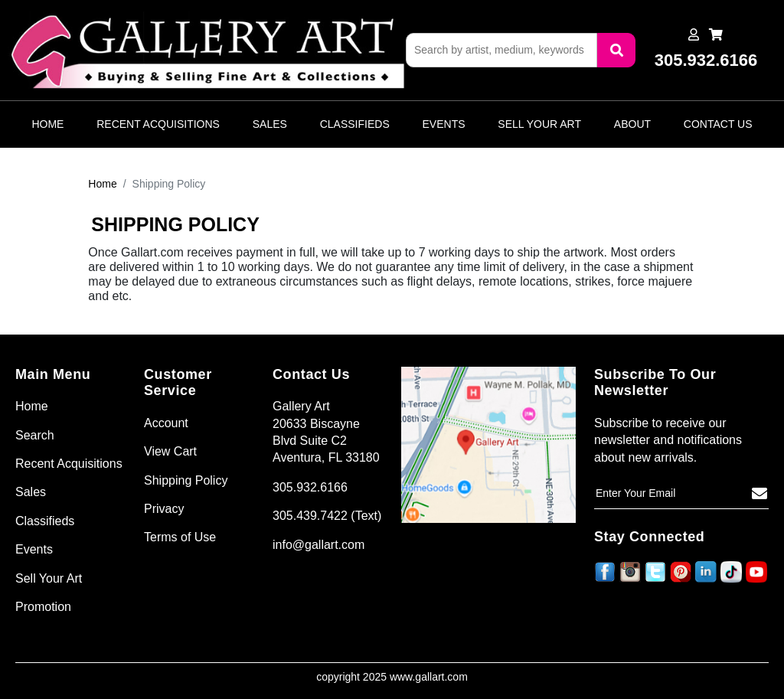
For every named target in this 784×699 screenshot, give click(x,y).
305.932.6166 (310, 487)
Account (166, 423)
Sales (270, 124)
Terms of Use (180, 537)
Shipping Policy (186, 480)
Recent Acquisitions (158, 124)
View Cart (170, 451)
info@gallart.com (318, 545)
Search (35, 435)
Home (47, 124)
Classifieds (355, 124)
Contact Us (718, 124)
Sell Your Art (539, 124)
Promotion (43, 607)
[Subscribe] (759, 494)
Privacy (164, 509)
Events (444, 124)
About (632, 124)
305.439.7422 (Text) (327, 516)
